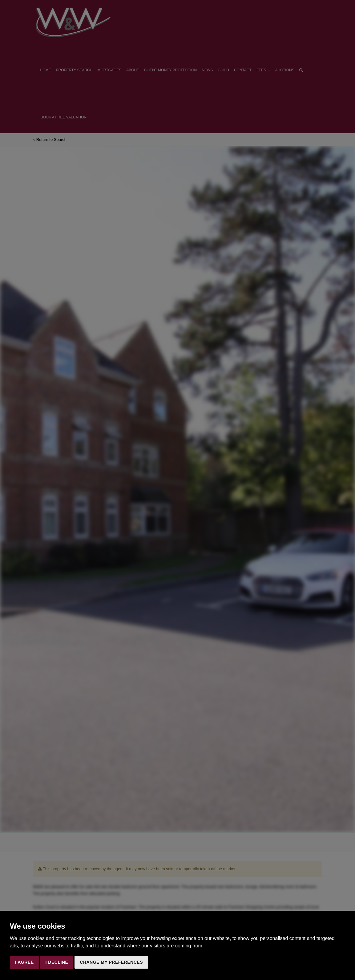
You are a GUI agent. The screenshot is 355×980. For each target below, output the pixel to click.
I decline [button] (57, 962)
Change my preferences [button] (111, 962)
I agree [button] (24, 962)
